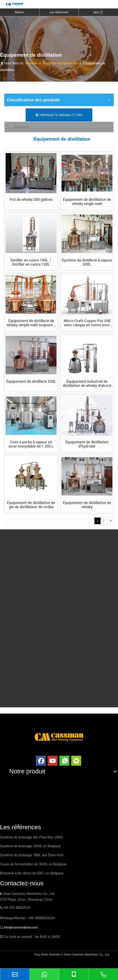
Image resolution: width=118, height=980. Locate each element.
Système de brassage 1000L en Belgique (30, 846)
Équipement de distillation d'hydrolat (87, 444)
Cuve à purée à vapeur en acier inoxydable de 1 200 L (31, 444)
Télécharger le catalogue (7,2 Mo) (59, 115)
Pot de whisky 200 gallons (31, 200)
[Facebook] (41, 761)
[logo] (59, 737)
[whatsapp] (64, 761)
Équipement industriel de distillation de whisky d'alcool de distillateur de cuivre (87, 384)
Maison (20, 12)
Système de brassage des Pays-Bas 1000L (32, 837)
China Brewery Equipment (21, 962)
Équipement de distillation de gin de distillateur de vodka (31, 505)
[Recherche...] (64, 127)
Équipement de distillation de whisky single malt (87, 202)
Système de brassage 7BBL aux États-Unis (32, 855)
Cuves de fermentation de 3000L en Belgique (33, 864)
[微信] (76, 761)
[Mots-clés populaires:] (10, 127)
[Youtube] (53, 761)
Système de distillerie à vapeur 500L (87, 262)
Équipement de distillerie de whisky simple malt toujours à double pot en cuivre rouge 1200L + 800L (31, 323)
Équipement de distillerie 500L (31, 381)
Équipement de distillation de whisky (87, 505)
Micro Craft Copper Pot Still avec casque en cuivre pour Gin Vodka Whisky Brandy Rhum (87, 323)
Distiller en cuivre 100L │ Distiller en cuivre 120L (31, 262)
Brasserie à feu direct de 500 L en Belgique (32, 873)
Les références (59, 12)
